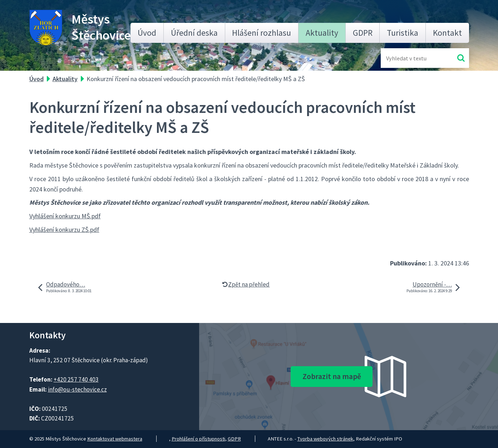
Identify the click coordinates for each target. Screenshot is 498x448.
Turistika (403, 33)
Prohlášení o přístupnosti (198, 439)
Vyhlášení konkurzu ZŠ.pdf (64, 230)
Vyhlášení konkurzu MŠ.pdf (65, 216)
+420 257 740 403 (76, 379)
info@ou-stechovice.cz (77, 389)
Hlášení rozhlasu (262, 33)
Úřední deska (194, 33)
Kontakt (447, 33)
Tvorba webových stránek (325, 439)
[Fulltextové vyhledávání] (409, 58)
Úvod (147, 33)
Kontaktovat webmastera (115, 439)
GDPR (363, 33)
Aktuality (322, 33)
